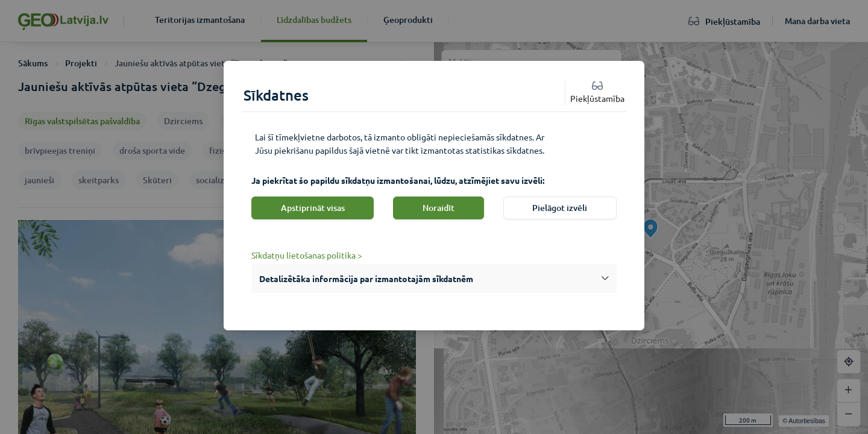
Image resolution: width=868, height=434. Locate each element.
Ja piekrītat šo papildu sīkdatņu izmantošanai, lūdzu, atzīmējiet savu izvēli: (398, 180)
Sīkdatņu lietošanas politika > (307, 255)
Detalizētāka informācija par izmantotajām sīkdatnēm (366, 278)
